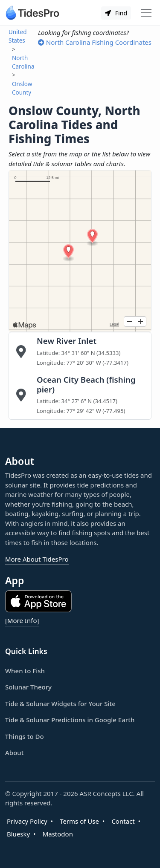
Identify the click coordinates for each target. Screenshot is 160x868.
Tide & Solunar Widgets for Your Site (60, 704)
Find (116, 13)
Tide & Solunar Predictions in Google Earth (70, 720)
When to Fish (25, 671)
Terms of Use (79, 821)
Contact (123, 821)
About (14, 753)
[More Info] (22, 620)
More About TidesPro (37, 559)
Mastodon (58, 834)
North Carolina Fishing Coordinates (95, 42)
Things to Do (25, 736)
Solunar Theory (28, 687)
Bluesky (18, 834)
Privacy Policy (27, 821)
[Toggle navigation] (146, 13)
